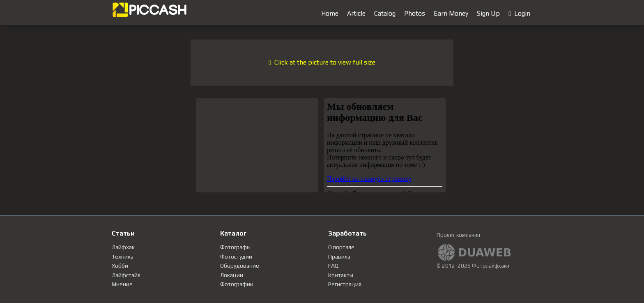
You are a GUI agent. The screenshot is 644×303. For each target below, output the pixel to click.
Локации (232, 275)
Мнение (122, 284)
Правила (339, 257)
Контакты (341, 275)
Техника (123, 257)
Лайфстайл (126, 275)
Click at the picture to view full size (322, 62)
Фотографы (235, 247)
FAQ (333, 266)
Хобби (120, 266)
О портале (341, 247)
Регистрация (345, 284)
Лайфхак (123, 247)
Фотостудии (236, 257)
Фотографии (237, 284)
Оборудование (240, 266)
